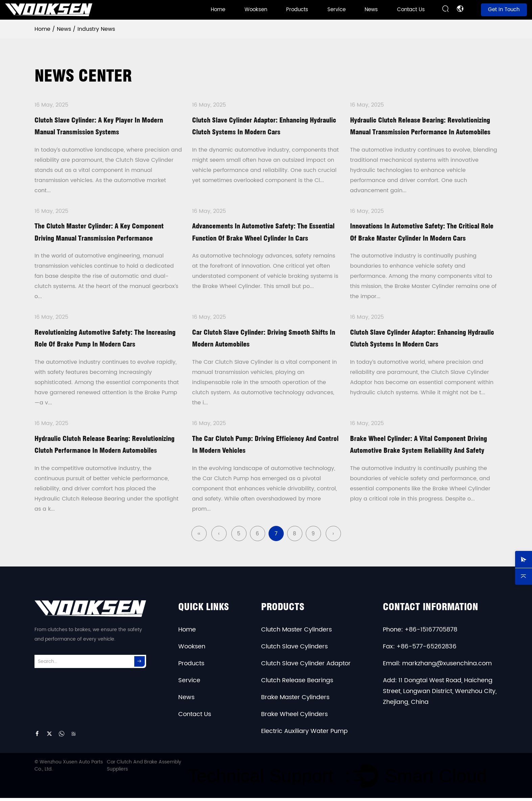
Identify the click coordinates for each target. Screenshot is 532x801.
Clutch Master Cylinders (296, 633)
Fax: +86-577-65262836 (420, 650)
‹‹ (199, 537)
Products (297, 10)
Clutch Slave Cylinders (294, 650)
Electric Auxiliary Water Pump (304, 734)
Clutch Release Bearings (297, 683)
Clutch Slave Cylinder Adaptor (306, 666)
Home (218, 10)
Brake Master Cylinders (295, 700)
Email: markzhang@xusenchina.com (437, 666)
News (371, 10)
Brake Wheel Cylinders (294, 717)
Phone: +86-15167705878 (420, 633)
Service (337, 10)
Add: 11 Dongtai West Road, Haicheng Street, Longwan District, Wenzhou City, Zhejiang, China (440, 694)
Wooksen (256, 10)
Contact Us (411, 10)
